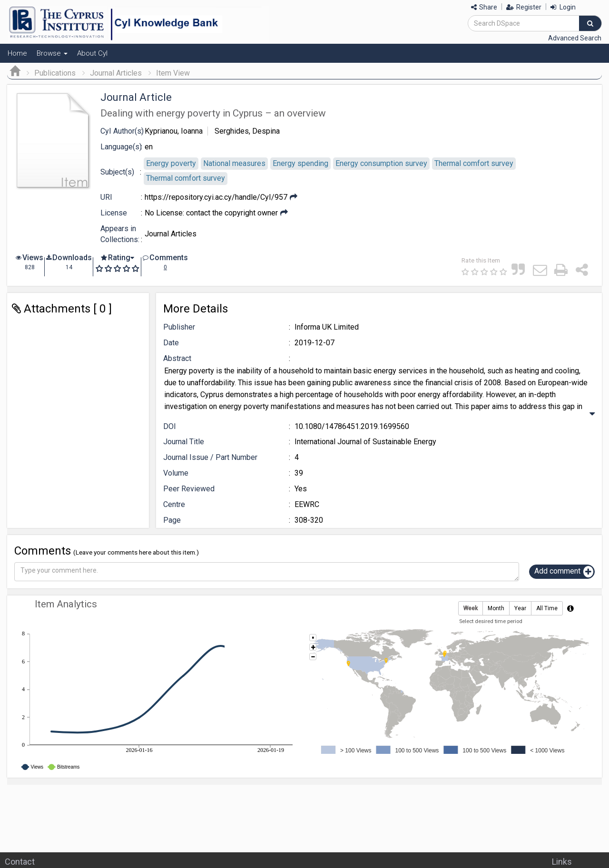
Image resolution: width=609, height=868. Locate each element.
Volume (176, 473)
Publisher (179, 327)
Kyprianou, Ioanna (174, 131)
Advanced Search (575, 38)
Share (484, 7)
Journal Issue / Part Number (210, 457)
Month (496, 609)
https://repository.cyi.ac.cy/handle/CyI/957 (216, 197)
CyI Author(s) (122, 131)
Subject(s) (117, 172)
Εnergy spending (300, 163)
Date (171, 343)
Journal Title (184, 442)
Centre (174, 504)
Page (172, 520)
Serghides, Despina (247, 131)
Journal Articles (116, 73)
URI (106, 197)
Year (520, 609)
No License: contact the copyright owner (211, 213)
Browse (52, 53)
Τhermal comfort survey (474, 163)
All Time (547, 609)
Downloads (72, 258)
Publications (55, 73)
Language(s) (121, 147)
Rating (119, 258)
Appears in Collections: (120, 234)
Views (33, 258)
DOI (170, 426)
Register (524, 7)
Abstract (177, 358)
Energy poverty (171, 163)
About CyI (92, 53)
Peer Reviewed (189, 489)
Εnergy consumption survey (381, 163)
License (114, 213)
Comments (169, 258)
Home (17, 53)
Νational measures (234, 163)
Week (471, 609)
